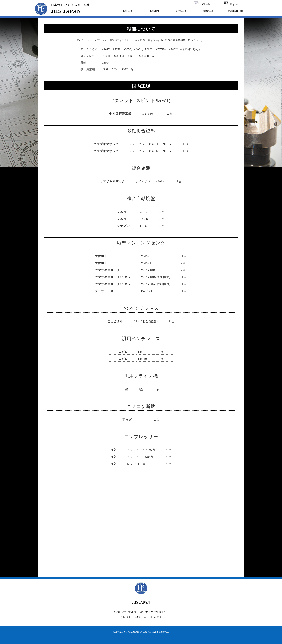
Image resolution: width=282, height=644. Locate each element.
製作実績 (208, 11)
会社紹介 (128, 11)
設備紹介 (181, 11)
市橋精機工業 (235, 11)
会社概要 (154, 11)
